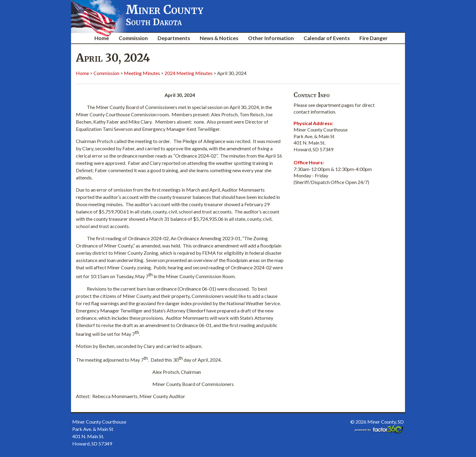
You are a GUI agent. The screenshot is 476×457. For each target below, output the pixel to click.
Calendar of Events (327, 38)
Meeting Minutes (142, 73)
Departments (174, 38)
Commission (133, 38)
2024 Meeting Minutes (189, 73)
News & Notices (219, 38)
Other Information (271, 38)
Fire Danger (374, 38)
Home (102, 38)
